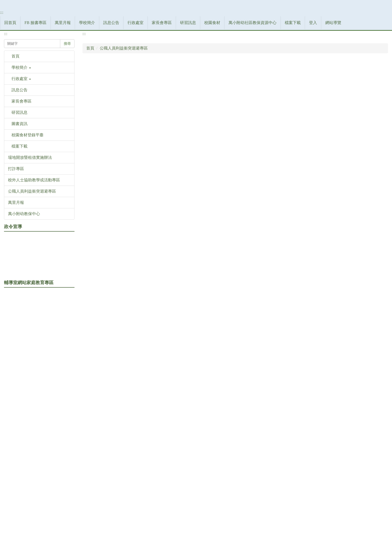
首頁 (90, 146)
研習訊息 (228, 121)
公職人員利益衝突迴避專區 (124, 146)
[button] (39, 175)
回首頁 (51, 121)
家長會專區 (202, 121)
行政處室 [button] (176, 121)
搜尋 (67, 141)
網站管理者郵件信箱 (227, 523)
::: (2, 116)
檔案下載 (333, 121)
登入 (353, 121)
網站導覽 (374, 121)
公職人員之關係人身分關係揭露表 (123, 178)
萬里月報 (103, 121)
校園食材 (253, 121)
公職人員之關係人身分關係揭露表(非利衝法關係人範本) (142, 242)
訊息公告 (152, 121)
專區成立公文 (105, 264)
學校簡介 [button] (127, 121)
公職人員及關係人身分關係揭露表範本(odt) (131, 199)
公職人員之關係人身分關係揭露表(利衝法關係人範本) (140, 221)
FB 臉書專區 (76, 121)
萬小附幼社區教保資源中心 (293, 121)
